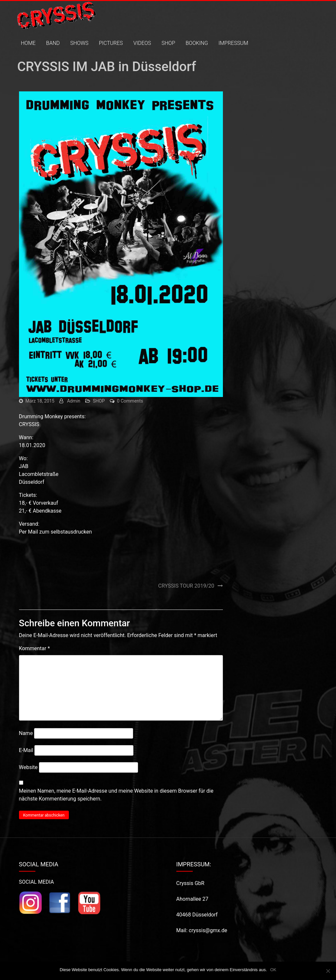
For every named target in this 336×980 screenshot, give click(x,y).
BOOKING (197, 43)
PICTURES (111, 43)
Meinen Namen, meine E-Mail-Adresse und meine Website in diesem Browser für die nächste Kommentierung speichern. (116, 795)
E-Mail (26, 750)
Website (28, 767)
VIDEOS (142, 43)
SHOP (168, 43)
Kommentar (35, 648)
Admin (73, 401)
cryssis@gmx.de (208, 930)
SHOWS (79, 43)
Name (26, 733)
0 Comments (130, 401)
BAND (53, 43)
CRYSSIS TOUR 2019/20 (186, 586)
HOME (28, 43)
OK (273, 970)
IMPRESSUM (233, 43)
